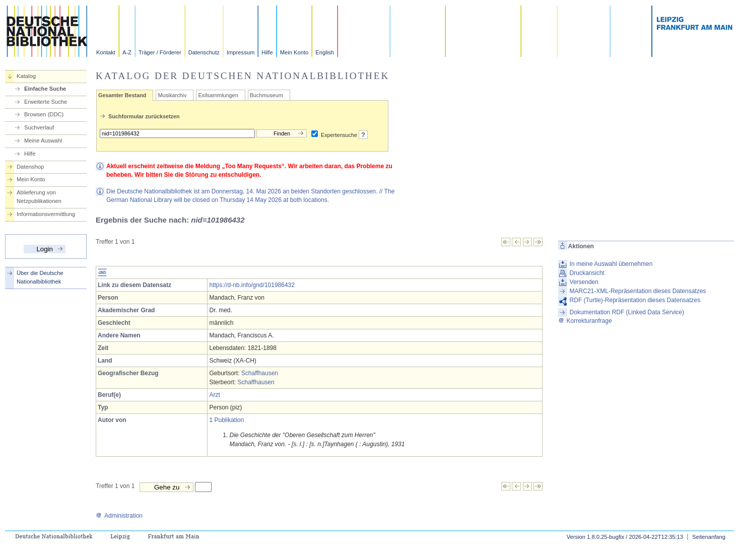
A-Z (127, 52)
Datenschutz (204, 52)
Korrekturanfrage (585, 321)
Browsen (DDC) (44, 114)
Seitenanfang (709, 537)
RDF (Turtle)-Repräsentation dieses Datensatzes (635, 300)
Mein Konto (294, 52)
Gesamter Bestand (122, 95)
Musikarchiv (172, 95)
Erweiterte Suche (46, 102)
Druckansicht (587, 273)
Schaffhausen (260, 373)
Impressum (241, 52)
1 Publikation (226, 420)
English (325, 52)
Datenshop (30, 167)
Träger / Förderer (160, 52)
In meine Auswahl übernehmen (611, 264)
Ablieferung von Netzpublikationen (39, 197)
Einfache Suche (45, 89)
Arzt (214, 395)
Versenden (584, 282)
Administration (119, 516)
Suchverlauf (39, 127)
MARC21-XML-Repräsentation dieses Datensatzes (638, 291)
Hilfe (267, 52)
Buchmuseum (266, 95)
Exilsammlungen (218, 95)
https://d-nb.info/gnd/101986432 (252, 285)
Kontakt (106, 52)
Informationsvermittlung (46, 214)
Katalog (26, 76)
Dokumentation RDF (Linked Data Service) (627, 312)
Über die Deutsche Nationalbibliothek (40, 277)
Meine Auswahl (43, 141)
